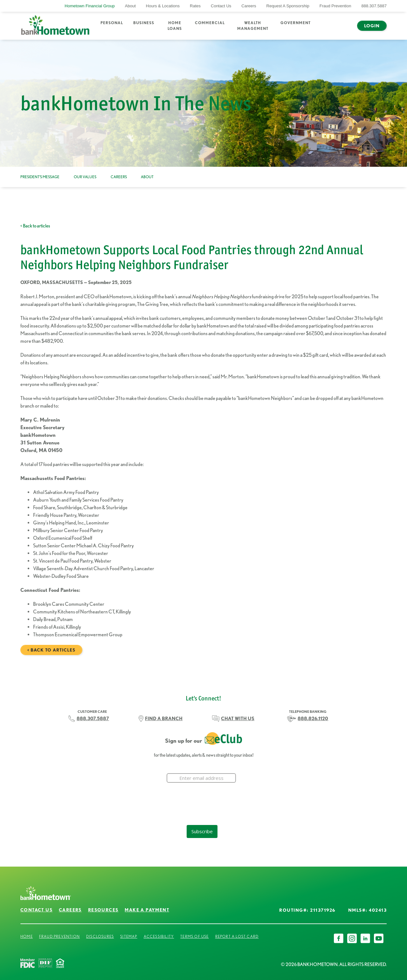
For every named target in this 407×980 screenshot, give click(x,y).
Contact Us (221, 6)
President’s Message (40, 177)
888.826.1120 (313, 719)
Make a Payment (147, 910)
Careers (249, 6)
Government (296, 23)
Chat (343, 30)
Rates (195, 6)
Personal (112, 23)
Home (27, 936)
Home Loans (175, 26)
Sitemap (129, 936)
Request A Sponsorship (288, 6)
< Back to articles (35, 226)
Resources (103, 910)
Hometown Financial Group (90, 6)
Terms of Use (194, 936)
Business (144, 23)
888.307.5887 (374, 6)
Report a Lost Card (237, 936)
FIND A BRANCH (164, 719)
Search (325, 30)
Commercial (210, 23)
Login (372, 26)
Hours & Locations (163, 6)
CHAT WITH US (238, 719)
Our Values (85, 177)
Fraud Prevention (335, 6)
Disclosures (100, 936)
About (130, 6)
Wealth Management (253, 26)
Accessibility (159, 936)
